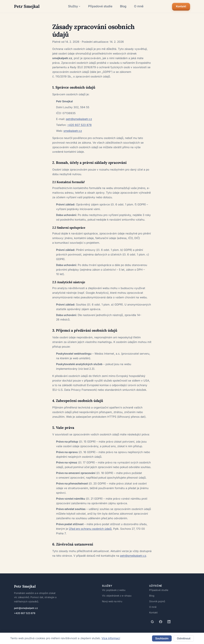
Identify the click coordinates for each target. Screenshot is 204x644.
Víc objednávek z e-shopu (116, 588)
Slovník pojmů (157, 594)
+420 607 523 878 (78, 117)
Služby (73, 6)
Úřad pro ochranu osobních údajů (90, 521)
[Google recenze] (152, 614)
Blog (122, 6)
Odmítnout (183, 637)
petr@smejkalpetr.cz (78, 111)
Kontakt (181, 6)
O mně (137, 6)
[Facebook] (161, 614)
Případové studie (98, 6)
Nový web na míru (112, 594)
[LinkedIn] (169, 614)
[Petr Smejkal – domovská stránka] (26, 6)
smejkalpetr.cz (72, 123)
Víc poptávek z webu (113, 582)
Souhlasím (161, 637)
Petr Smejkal (24, 579)
